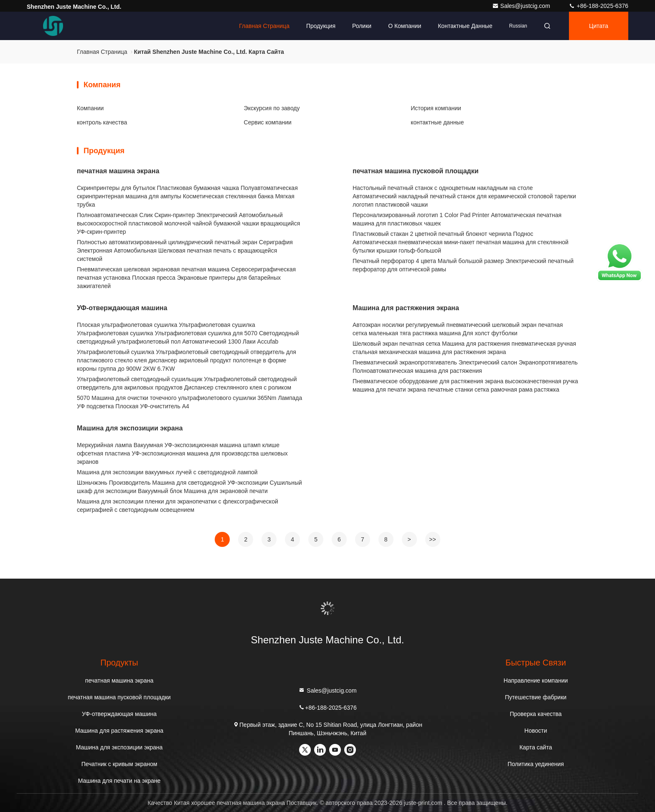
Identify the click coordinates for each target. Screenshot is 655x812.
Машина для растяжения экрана (406, 308)
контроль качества (102, 122)
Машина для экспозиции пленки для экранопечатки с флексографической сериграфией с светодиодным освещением (178, 506)
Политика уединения (536, 764)
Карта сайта (536, 747)
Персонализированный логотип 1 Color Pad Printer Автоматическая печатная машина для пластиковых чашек (457, 219)
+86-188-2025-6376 (598, 6)
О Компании (405, 26)
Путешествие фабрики (536, 697)
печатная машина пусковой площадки (416, 171)
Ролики (362, 26)
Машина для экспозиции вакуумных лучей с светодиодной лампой (167, 472)
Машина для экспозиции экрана (130, 428)
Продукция (321, 26)
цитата (599, 26)
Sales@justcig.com (522, 6)
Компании (90, 108)
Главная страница (264, 26)
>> (432, 539)
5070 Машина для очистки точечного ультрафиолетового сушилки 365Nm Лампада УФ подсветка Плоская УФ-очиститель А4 (189, 402)
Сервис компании (268, 122)
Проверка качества (536, 714)
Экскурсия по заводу (272, 108)
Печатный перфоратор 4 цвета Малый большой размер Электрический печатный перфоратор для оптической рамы (463, 265)
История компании (436, 108)
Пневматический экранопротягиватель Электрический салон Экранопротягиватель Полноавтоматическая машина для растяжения (465, 367)
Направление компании (536, 680)
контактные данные (465, 26)
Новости (536, 731)
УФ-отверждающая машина (122, 308)
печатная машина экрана (118, 171)
